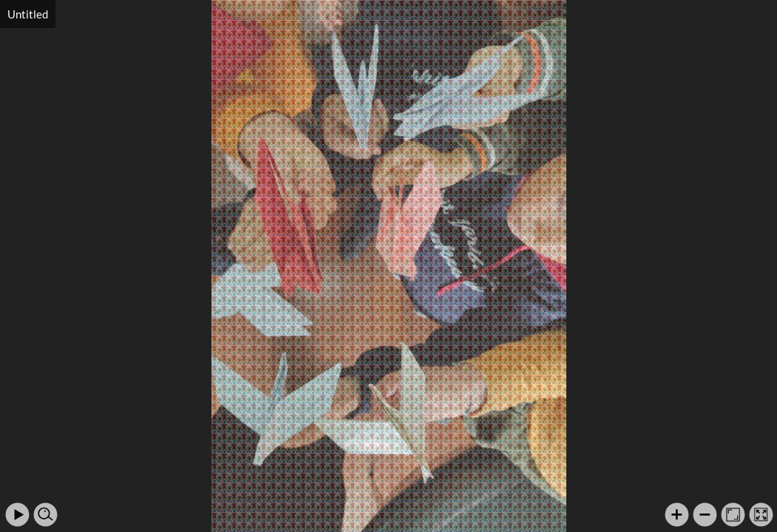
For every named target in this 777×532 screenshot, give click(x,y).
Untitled (28, 14)
